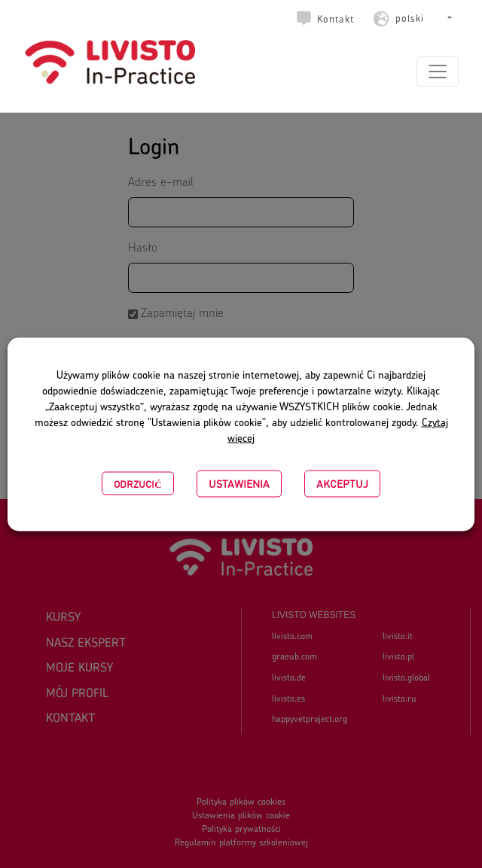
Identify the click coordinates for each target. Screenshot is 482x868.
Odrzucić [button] (137, 483)
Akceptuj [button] (342, 483)
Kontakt (336, 20)
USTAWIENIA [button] (239, 483)
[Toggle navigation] (438, 72)
